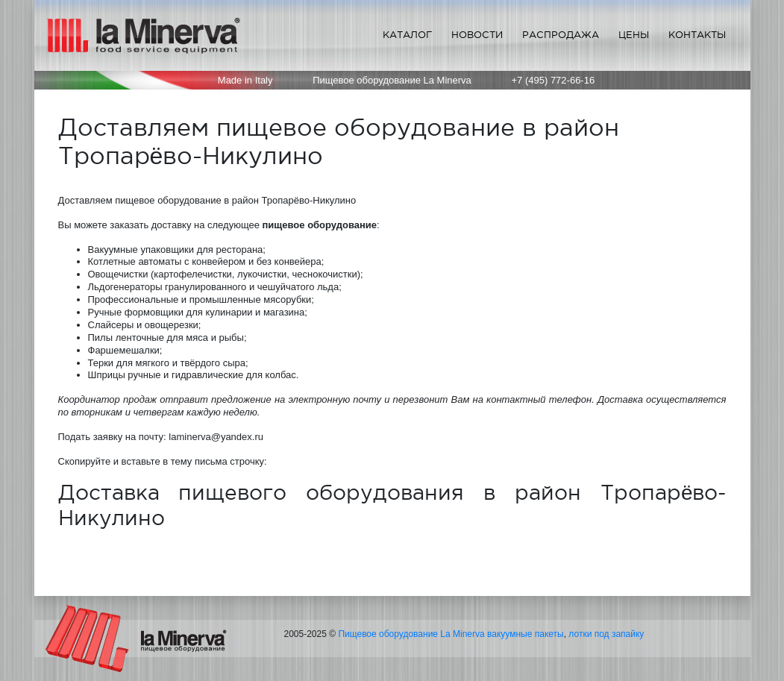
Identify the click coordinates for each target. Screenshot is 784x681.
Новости (477, 35)
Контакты (697, 35)
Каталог (407, 35)
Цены (634, 35)
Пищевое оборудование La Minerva (411, 634)
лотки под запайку (606, 634)
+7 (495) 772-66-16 (553, 80)
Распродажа (561, 35)
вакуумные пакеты (526, 634)
